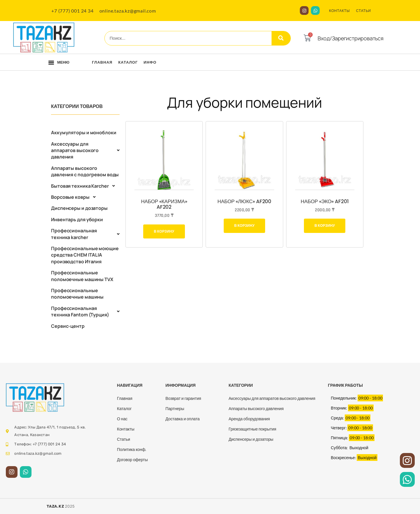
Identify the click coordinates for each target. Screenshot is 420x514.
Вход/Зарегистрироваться (351, 38)
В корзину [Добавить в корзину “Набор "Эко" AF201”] (325, 225)
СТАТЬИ (364, 11)
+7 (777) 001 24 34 (72, 11)
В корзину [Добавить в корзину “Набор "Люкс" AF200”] (244, 225)
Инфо (150, 62)
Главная (102, 62)
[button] (51, 62)
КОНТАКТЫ (339, 11)
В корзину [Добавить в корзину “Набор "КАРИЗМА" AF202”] (164, 231)
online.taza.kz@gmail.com (128, 11)
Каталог (128, 62)
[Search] (281, 38)
